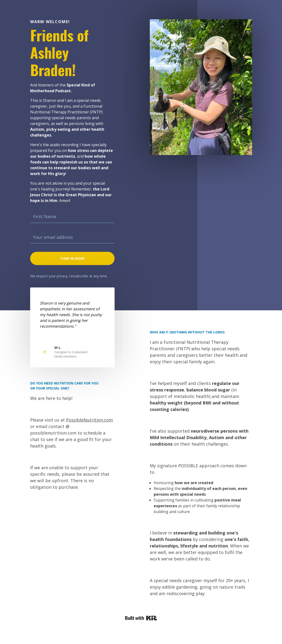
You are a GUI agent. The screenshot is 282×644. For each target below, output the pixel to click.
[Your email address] (72, 237)
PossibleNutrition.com (89, 420)
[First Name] (72, 217)
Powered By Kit (141, 618)
